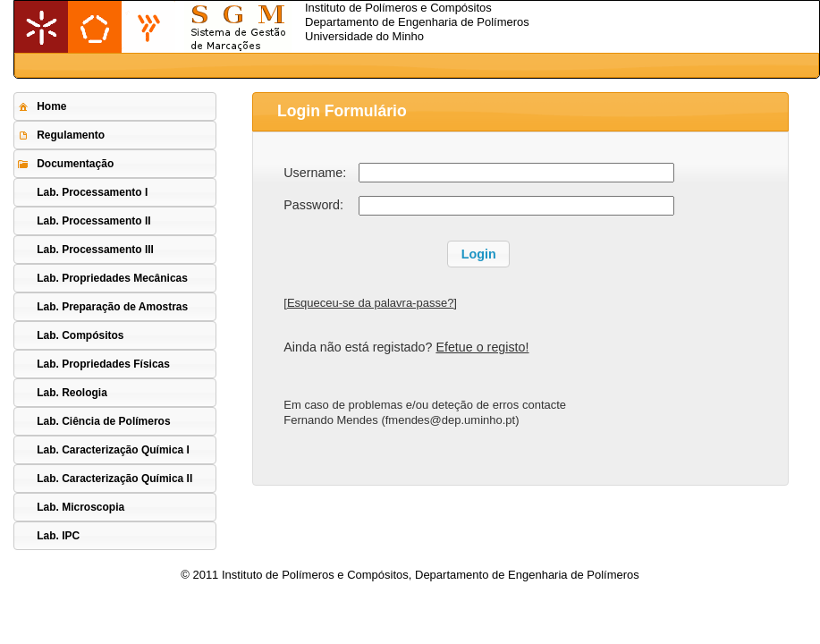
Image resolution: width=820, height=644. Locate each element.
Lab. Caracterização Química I (113, 450)
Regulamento (60, 135)
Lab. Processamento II (93, 221)
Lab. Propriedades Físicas (103, 364)
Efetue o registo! (482, 347)
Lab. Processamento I (92, 192)
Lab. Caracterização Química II (114, 479)
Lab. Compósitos (80, 335)
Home (41, 106)
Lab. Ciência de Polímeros (103, 421)
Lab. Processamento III (95, 250)
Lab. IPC (58, 536)
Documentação (65, 164)
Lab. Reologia (72, 393)
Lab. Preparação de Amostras (112, 307)
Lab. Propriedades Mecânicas (112, 278)
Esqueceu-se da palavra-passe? (370, 303)
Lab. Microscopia (80, 507)
